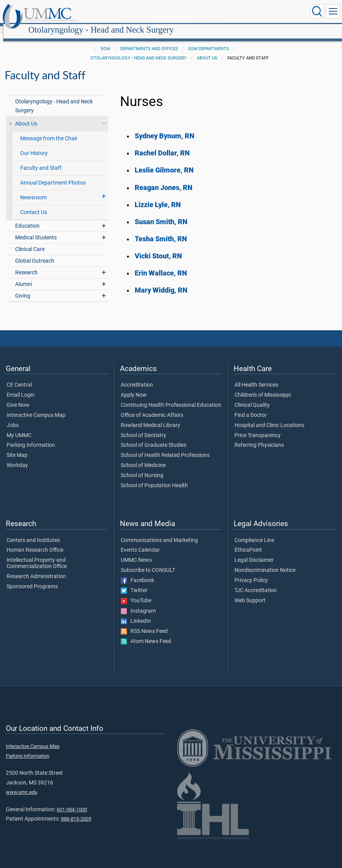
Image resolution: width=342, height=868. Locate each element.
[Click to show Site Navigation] (333, 11)
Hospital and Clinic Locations (269, 417)
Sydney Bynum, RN (165, 127)
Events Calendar (140, 542)
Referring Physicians (259, 437)
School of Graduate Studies (154, 437)
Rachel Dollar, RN (162, 145)
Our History (34, 145)
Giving (23, 287)
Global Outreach (35, 252)
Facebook (137, 572)
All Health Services (256, 376)
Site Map (17, 447)
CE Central (19, 376)
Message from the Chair (49, 130)
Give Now (18, 397)
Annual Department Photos (53, 174)
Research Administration (36, 568)
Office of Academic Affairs (152, 407)
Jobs (13, 417)
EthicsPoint (248, 542)
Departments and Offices (149, 40)
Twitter (134, 582)
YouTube (136, 592)
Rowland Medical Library (150, 417)
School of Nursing (142, 467)
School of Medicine (143, 457)
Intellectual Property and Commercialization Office (37, 555)
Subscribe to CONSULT (148, 562)
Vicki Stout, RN (158, 248)
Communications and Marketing (159, 532)
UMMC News (136, 552)
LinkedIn (136, 613)
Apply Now (134, 387)
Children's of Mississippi (263, 387)
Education (27, 217)
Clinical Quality (252, 397)
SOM (105, 40)
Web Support (250, 592)
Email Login (21, 387)
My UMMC (19, 427)
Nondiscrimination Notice (265, 562)
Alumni (23, 276)
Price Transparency (258, 427)
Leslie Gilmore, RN (164, 162)
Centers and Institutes (33, 532)
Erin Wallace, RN (161, 265)
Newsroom (33, 189)
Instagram (138, 603)
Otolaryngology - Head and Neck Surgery (176, 13)
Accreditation (137, 376)
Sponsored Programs (32, 578)
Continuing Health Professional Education (171, 397)
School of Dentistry (143, 427)
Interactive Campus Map (36, 407)
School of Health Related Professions (165, 447)
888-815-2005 (76, 810)
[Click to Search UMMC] (317, 11)
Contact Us (34, 204)
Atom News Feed (146, 633)
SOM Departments (208, 40)
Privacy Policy (251, 572)
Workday (17, 457)
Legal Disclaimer (254, 552)
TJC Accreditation (256, 582)
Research (26, 264)
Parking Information (31, 437)
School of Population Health (154, 477)
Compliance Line (254, 532)
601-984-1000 (72, 801)
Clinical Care (30, 241)
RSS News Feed (144, 623)
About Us (207, 50)
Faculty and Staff (41, 159)
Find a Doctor (251, 407)
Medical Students (36, 229)
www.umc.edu (22, 783)
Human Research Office (35, 542)
